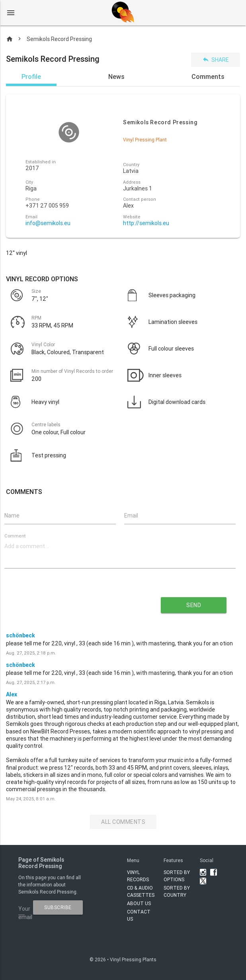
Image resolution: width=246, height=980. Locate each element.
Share (216, 60)
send (194, 605)
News (116, 76)
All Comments (123, 822)
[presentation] (74, 602)
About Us (139, 903)
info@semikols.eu (48, 223)
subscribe (58, 907)
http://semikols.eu (146, 223)
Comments (208, 76)
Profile (31, 76)
